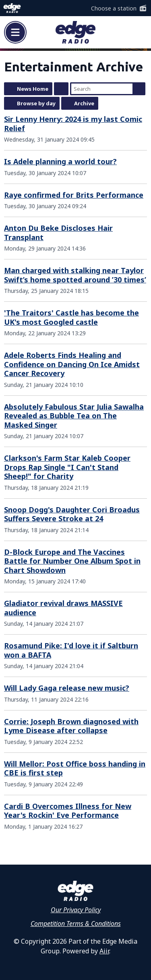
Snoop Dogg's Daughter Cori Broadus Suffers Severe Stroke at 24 (72, 514)
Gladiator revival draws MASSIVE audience (63, 608)
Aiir (104, 951)
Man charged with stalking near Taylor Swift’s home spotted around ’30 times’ (75, 275)
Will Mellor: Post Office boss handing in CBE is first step (75, 768)
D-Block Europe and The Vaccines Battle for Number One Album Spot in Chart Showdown (72, 561)
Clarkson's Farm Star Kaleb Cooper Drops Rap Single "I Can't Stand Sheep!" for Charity (67, 467)
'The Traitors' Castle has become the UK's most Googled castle (71, 317)
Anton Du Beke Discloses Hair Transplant (58, 233)
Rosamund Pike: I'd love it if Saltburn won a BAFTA (71, 650)
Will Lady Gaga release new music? (67, 688)
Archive (84, 103)
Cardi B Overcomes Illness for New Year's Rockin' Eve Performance (68, 811)
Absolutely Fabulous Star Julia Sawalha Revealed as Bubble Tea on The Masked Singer (74, 416)
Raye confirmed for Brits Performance (74, 195)
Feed (61, 89)
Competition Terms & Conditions (76, 924)
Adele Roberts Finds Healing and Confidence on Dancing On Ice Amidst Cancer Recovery (72, 364)
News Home (33, 89)
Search (139, 89)
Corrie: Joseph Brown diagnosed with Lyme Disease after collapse (71, 726)
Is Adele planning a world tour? (60, 161)
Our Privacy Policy (76, 910)
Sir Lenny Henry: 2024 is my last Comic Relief (73, 124)
